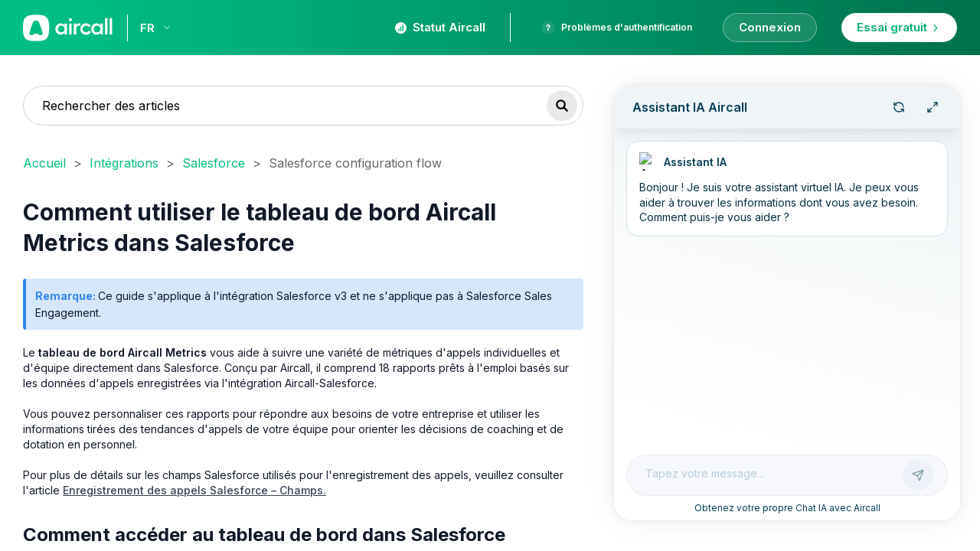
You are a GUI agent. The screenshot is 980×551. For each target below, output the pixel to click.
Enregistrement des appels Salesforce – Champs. (194, 490)
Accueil (44, 163)
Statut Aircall (440, 27)
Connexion (770, 27)
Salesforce (214, 163)
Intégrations (124, 163)
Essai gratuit (899, 27)
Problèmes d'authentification (617, 28)
